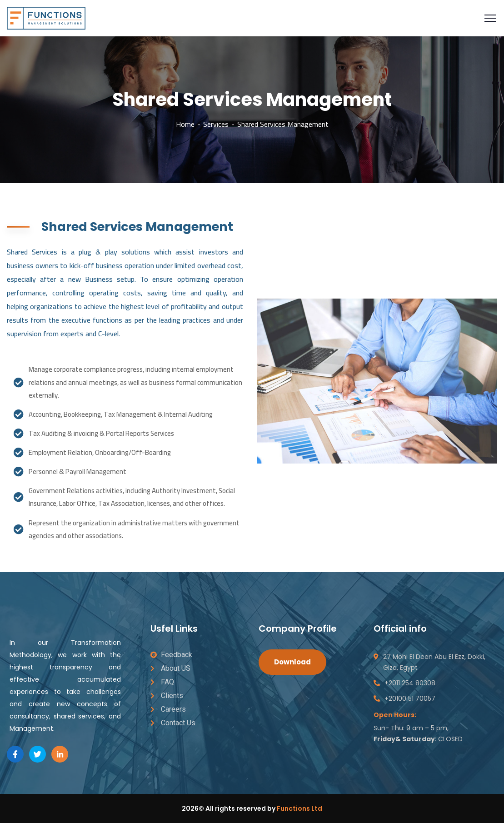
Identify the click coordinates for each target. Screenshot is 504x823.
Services (216, 124)
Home (185, 124)
